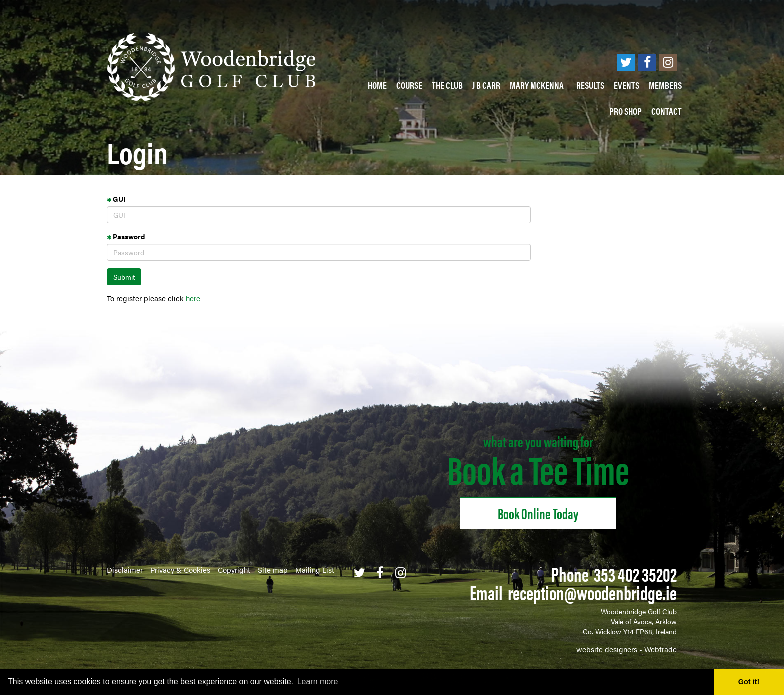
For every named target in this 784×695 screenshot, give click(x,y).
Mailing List (315, 570)
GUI (116, 199)
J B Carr (486, 85)
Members (665, 85)
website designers (607, 649)
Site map (273, 570)
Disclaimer (125, 570)
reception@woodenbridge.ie (592, 592)
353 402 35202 (635, 574)
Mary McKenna (538, 85)
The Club (447, 85)
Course (409, 85)
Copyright (234, 570)
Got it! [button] (749, 682)
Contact (667, 111)
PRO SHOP (626, 111)
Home (377, 85)
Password (126, 236)
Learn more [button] (318, 682)
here (193, 298)
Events (627, 85)
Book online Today (538, 513)
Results (590, 85)
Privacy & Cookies (180, 570)
